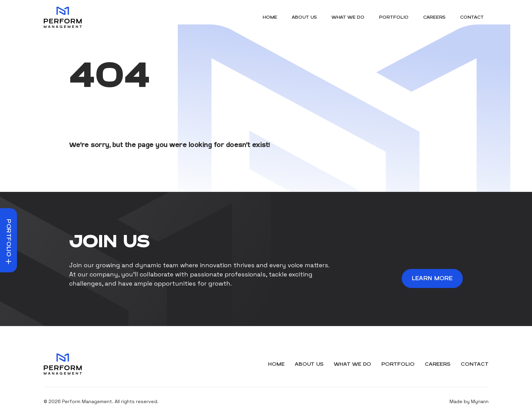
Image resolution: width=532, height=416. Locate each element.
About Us (304, 17)
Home (270, 17)
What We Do (348, 17)
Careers (434, 17)
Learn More (432, 278)
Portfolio (394, 17)
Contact (472, 17)
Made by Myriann (469, 401)
